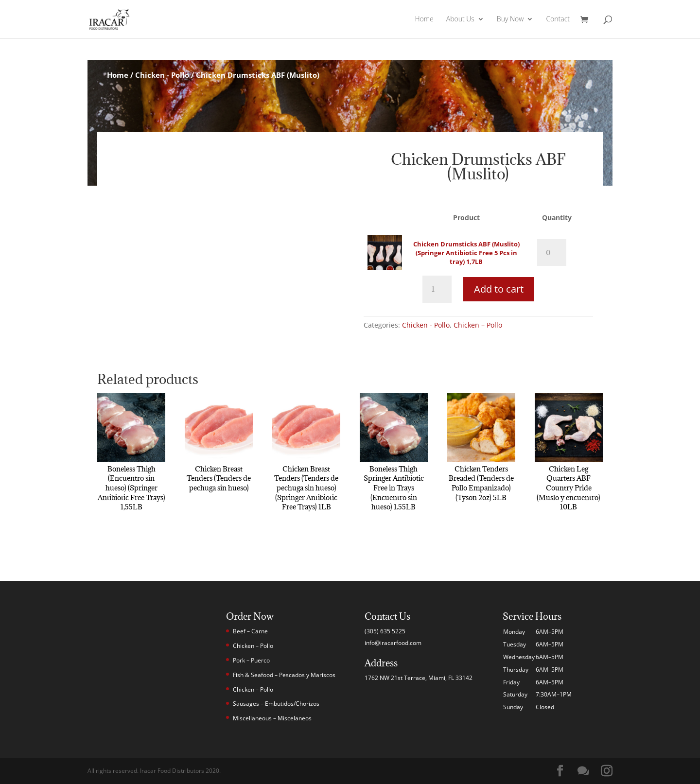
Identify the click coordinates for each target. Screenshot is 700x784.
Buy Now (510, 20)
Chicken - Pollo (162, 75)
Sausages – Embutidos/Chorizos (276, 704)
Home (424, 20)
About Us (460, 20)
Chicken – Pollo (478, 325)
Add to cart (499, 289)
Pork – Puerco (251, 660)
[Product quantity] (552, 253)
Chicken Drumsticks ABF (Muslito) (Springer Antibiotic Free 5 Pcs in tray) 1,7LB (466, 253)
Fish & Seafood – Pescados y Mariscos (284, 675)
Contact (558, 20)
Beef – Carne (250, 631)
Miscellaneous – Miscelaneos (272, 718)
